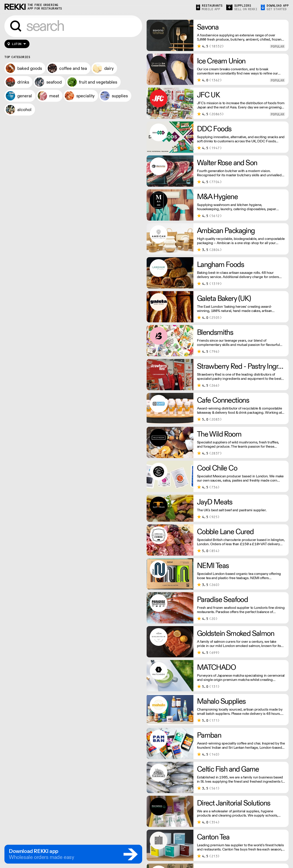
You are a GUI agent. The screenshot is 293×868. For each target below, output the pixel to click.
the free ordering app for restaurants (45, 7)
